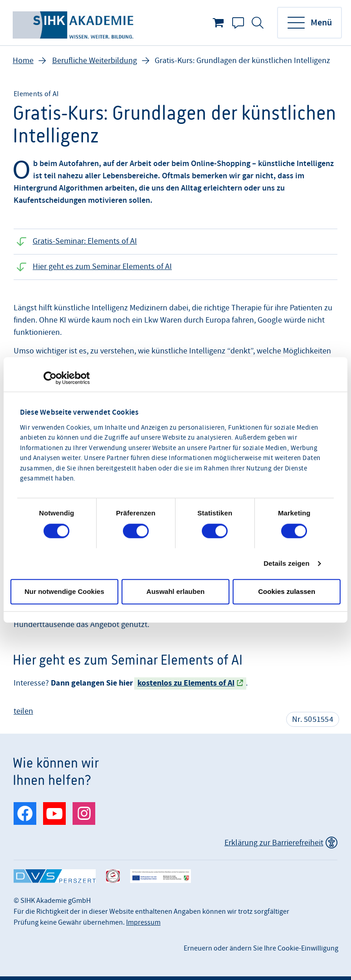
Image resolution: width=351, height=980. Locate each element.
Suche (258, 23)
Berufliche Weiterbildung (95, 61)
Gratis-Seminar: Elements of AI (85, 241)
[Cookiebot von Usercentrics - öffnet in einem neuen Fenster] (50, 378)
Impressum (143, 922)
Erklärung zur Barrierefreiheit (274, 843)
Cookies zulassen (287, 591)
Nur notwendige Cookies (64, 591)
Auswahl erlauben (175, 591)
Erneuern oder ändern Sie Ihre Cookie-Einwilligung (261, 948)
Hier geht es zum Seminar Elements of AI (102, 267)
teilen (23, 711)
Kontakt (238, 23)
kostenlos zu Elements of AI (186, 683)
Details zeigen (286, 563)
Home (23, 61)
